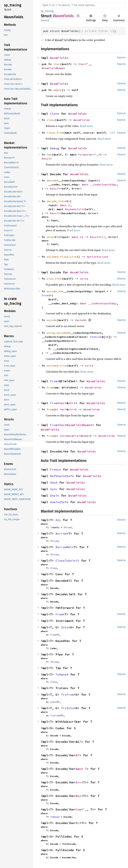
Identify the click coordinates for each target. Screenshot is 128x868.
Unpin (55, 496)
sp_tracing (47, 11)
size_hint (54, 279)
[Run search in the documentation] (83, 5)
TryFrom (67, 695)
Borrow (61, 533)
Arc (78, 782)
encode (52, 320)
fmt (49, 155)
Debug (55, 148)
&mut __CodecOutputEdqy (98, 303)
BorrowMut (64, 547)
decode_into (56, 201)
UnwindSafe (59, 502)
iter (57, 64)
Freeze (55, 469)
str (71, 403)
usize (102, 257)
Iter (82, 64)
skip (50, 237)
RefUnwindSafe (62, 476)
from (50, 387)
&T (79, 742)
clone (51, 120)
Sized (46, 295)
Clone (55, 114)
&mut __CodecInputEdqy (99, 184)
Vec (77, 320)
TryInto (67, 708)
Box (78, 796)
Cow (78, 809)
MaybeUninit (74, 209)
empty (57, 90)
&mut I (65, 205)
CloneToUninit (67, 561)
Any (58, 520)
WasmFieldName (52, 68)
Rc (77, 823)
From (54, 381)
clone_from (55, 133)
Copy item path (78, 16)
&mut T (81, 769)
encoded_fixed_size (62, 257)
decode (52, 180)
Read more (86, 126)
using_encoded (57, 333)
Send (54, 482)
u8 (83, 320)
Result (47, 159)
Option (92, 257)
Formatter (86, 155)
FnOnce (95, 337)
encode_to (54, 291)
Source (45, 20)
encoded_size (57, 366)
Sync (54, 489)
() (103, 237)
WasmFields (59, 58)
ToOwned (62, 674)
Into (65, 627)
